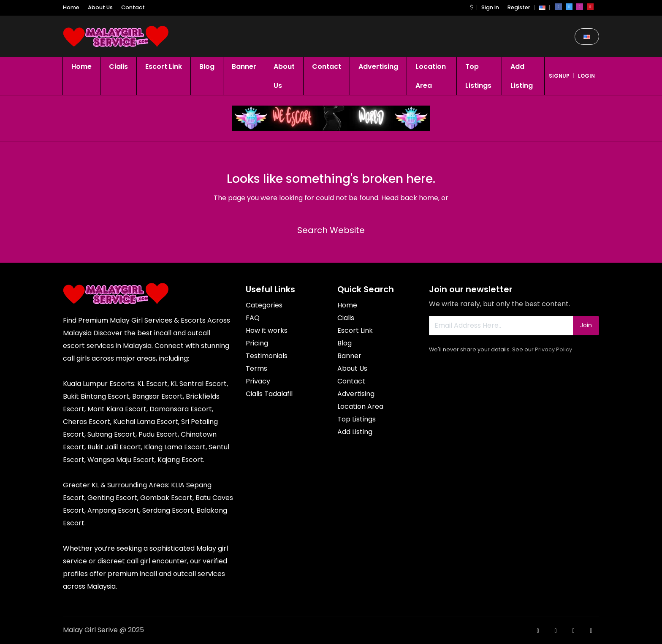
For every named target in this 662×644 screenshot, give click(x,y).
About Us (100, 7)
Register (519, 7)
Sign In (490, 7)
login (586, 76)
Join (586, 325)
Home (71, 7)
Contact (133, 7)
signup (559, 76)
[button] (472, 7)
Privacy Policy (553, 349)
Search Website (331, 230)
